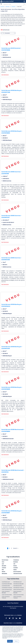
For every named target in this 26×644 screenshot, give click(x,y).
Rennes (15, 566)
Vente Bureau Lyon (18, 582)
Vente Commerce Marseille (17, 592)
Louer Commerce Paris (7, 595)
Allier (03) (19, 7)
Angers (15, 570)
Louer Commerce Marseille (6, 592)
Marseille (4, 566)
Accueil (2, 7)
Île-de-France (5, 560)
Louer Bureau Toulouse (7, 588)
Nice (3, 570)
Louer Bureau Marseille (7, 584)
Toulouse (4, 568)
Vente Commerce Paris (19, 595)
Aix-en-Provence (17, 572)
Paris (3, 562)
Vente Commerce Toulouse (17, 597)
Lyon (3, 564)
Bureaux (8, 7)
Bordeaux (16, 562)
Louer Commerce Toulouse (6, 597)
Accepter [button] (10, 641)
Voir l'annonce (5, 75)
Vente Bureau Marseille (18, 584)
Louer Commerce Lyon (7, 590)
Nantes (4, 572)
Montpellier (4, 573)
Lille (14, 564)
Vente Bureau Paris (18, 586)
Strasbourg (16, 560)
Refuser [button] (16, 641)
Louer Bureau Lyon (6, 582)
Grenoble (16, 568)
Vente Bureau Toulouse (19, 588)
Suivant (16, 548)
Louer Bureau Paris (6, 586)
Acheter (13, 7)
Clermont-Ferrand (18, 573)
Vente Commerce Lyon (19, 590)
